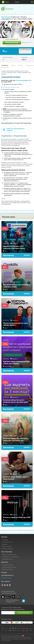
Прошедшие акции (7, 559)
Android (4, 72)
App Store (6, 597)
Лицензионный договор (9, 567)
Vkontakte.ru (5, 585)
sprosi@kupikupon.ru (7, 575)
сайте (6, 120)
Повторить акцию (12, 43)
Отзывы (20, 65)
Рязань (17, 2)
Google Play (16, 597)
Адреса (13, 65)
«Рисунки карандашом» (23, 80)
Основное (5, 65)
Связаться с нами (6, 578)
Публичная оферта (8, 569)
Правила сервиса (7, 546)
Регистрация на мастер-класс (11, 87)
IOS (25, 71)
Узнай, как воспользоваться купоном (16, 129)
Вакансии (5, 544)
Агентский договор (8, 565)
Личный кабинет (32, 2)
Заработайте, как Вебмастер (10, 557)
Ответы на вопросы (8, 549)
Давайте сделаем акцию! (9, 555)
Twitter (7, 585)
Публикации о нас (7, 542)
